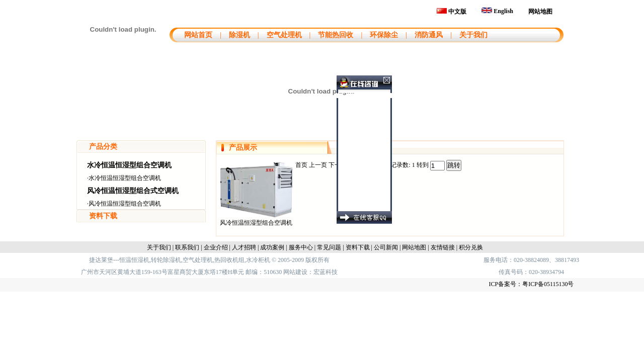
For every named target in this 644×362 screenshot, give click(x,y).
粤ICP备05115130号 (548, 284)
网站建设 (295, 272)
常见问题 (329, 247)
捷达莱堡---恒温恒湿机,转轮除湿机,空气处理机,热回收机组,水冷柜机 (180, 260)
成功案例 (272, 247)
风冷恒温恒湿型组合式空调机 (133, 191)
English (497, 11)
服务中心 (301, 247)
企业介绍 (216, 247)
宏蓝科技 (326, 272)
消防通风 (429, 35)
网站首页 (197, 35)
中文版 (452, 12)
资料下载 (103, 216)
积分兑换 (471, 247)
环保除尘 (384, 35)
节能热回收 (336, 35)
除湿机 (239, 35)
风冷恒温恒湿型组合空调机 (125, 204)
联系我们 (187, 247)
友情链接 (443, 247)
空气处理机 (284, 35)
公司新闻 (386, 247)
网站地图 (540, 12)
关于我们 (473, 35)
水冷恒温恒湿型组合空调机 (129, 165)
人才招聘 (244, 247)
